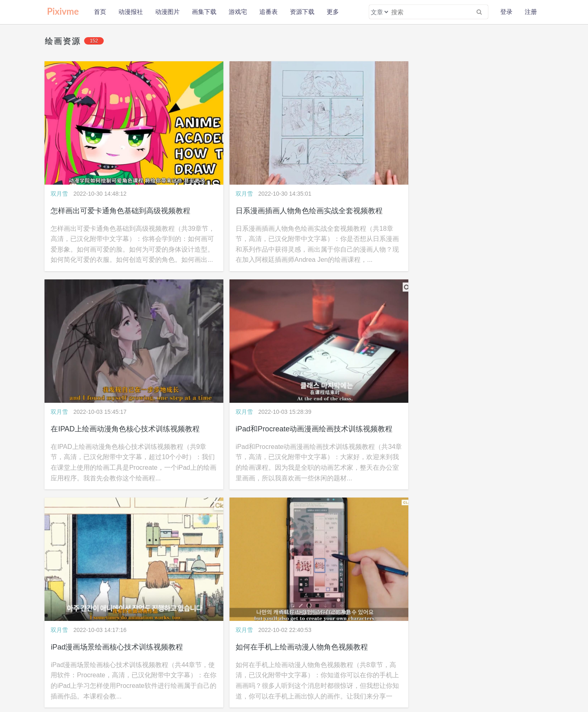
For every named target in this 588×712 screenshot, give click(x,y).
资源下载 (302, 12)
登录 (506, 12)
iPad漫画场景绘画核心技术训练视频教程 (117, 341)
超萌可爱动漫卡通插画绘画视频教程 (488, 516)
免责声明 (103, 668)
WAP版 (310, 668)
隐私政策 (79, 668)
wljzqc (450, 668)
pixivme (435, 668)
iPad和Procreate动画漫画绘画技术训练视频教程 (508, 167)
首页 (100, 12)
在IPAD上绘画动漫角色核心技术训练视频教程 (378, 167)
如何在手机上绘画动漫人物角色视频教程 (243, 341)
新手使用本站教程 (88, 679)
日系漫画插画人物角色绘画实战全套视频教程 (251, 167)
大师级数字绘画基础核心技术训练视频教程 (373, 516)
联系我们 (128, 668)
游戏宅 (238, 12)
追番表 (268, 12)
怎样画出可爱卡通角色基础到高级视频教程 (121, 167)
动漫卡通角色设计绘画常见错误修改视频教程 (503, 341)
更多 (333, 12)
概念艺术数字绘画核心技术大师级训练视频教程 (254, 516)
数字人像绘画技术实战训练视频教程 (362, 341)
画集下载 (204, 12)
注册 (531, 12)
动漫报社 (131, 12)
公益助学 (54, 679)
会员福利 (121, 679)
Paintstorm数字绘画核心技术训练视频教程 (120, 516)
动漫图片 (167, 12)
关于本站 (54, 668)
